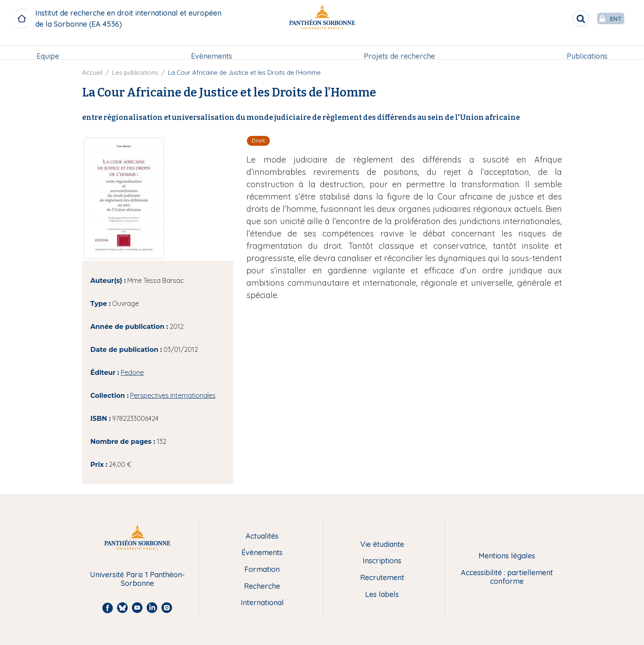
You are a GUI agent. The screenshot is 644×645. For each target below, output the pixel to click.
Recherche (262, 586)
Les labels (382, 595)
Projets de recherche (399, 48)
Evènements (212, 48)
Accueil (92, 72)
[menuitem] (48, 48)
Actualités (262, 536)
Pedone (132, 372)
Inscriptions (382, 561)
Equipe (48, 48)
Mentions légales (507, 556)
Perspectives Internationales (173, 395)
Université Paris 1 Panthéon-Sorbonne (137, 579)
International (262, 603)
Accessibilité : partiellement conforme (507, 577)
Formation (262, 570)
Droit (258, 140)
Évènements (262, 553)
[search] (564, 18)
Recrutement (382, 578)
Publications (587, 48)
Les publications (135, 72)
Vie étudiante (382, 545)
